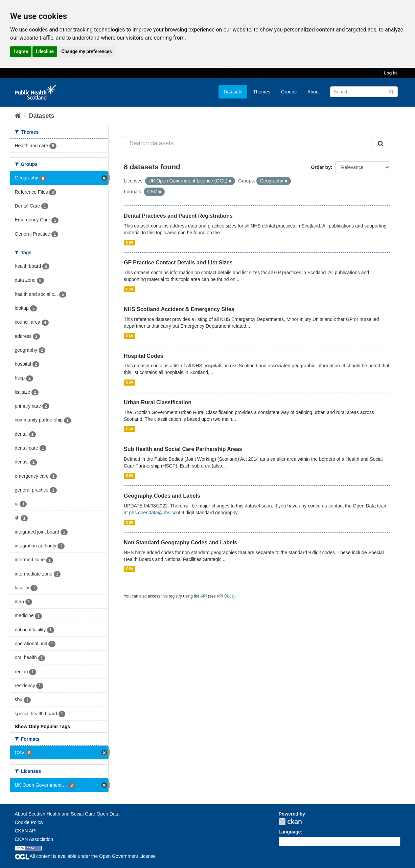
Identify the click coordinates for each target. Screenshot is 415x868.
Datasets (233, 92)
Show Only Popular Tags (43, 726)
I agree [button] (21, 51)
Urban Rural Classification (158, 402)
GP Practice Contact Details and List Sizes (178, 263)
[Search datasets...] (248, 144)
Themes (262, 92)
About (314, 92)
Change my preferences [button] (86, 51)
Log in (390, 73)
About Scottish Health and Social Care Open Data (67, 814)
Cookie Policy (29, 822)
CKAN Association (34, 839)
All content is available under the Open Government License (85, 856)
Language (290, 832)
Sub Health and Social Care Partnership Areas (183, 449)
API (203, 596)
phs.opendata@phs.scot (155, 513)
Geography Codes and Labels (162, 496)
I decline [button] (45, 51)
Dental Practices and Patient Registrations (178, 216)
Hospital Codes (143, 356)
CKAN (290, 821)
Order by (321, 167)
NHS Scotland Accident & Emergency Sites (179, 309)
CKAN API (26, 831)
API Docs (225, 596)
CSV (130, 242)
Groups (289, 92)
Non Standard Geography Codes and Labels (180, 542)
